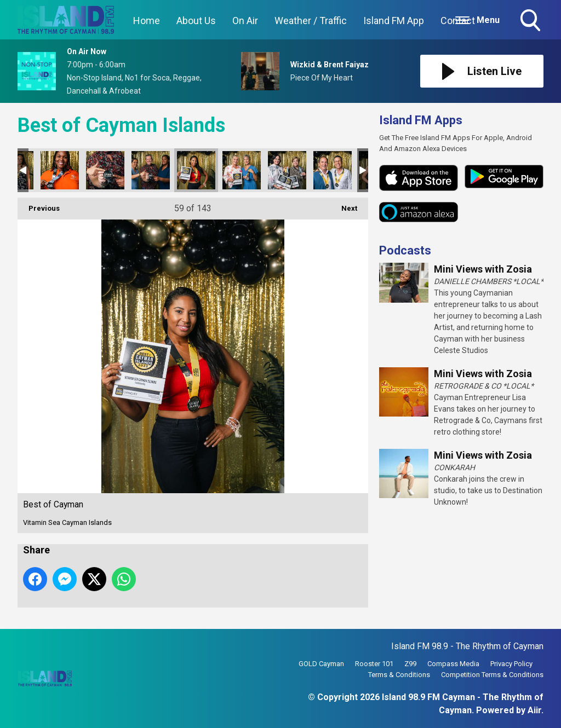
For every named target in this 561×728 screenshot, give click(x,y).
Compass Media (453, 664)
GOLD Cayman (321, 664)
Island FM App (394, 21)
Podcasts (405, 250)
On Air (245, 21)
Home (147, 21)
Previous (39, 205)
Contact (458, 21)
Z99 (410, 664)
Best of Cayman (60, 170)
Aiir (534, 710)
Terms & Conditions (399, 675)
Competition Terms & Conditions (492, 675)
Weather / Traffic (311, 21)
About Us (196, 21)
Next (344, 205)
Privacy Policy (511, 664)
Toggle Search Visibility (531, 21)
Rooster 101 (374, 664)
